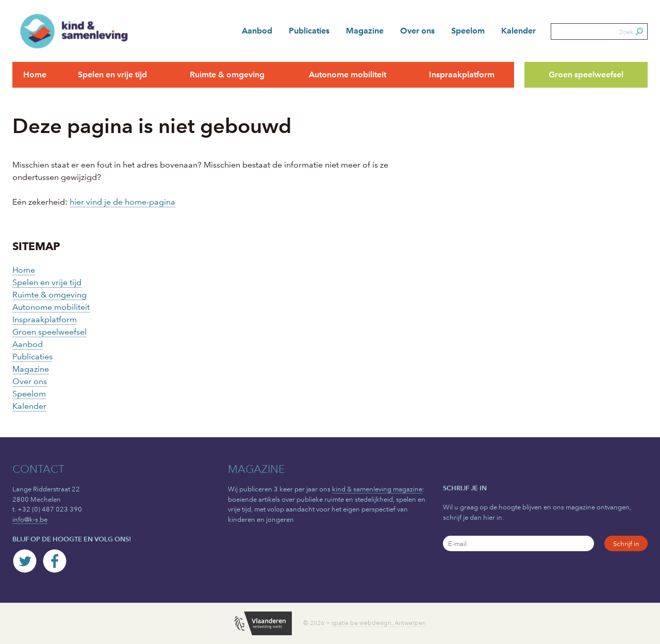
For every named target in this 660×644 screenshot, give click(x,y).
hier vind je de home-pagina (122, 202)
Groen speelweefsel (586, 75)
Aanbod (257, 31)
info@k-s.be (30, 519)
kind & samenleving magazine (377, 489)
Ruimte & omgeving (227, 75)
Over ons (417, 31)
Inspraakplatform (462, 75)
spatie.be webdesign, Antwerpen (379, 623)
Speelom (468, 31)
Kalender (518, 31)
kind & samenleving (81, 31)
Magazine (365, 31)
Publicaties (309, 31)
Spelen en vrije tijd (112, 75)
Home (35, 75)
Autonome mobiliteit (348, 75)
